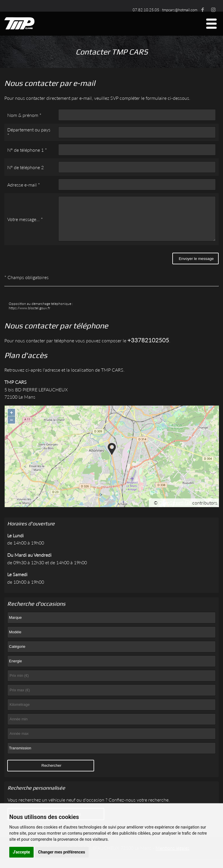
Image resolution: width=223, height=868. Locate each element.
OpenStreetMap (175, 511)
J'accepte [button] (21, 852)
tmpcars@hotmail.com (180, 10)
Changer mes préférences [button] (62, 852)
